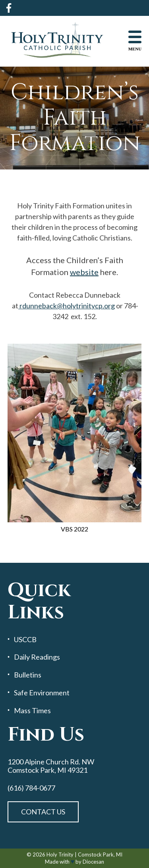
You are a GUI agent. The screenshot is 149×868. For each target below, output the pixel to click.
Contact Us (43, 812)
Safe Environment (42, 693)
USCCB (25, 640)
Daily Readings (37, 657)
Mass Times (32, 711)
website (84, 272)
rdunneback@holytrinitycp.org (67, 306)
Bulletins (28, 675)
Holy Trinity (60, 855)
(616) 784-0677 (31, 788)
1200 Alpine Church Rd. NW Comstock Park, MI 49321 (51, 766)
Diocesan (93, 862)
